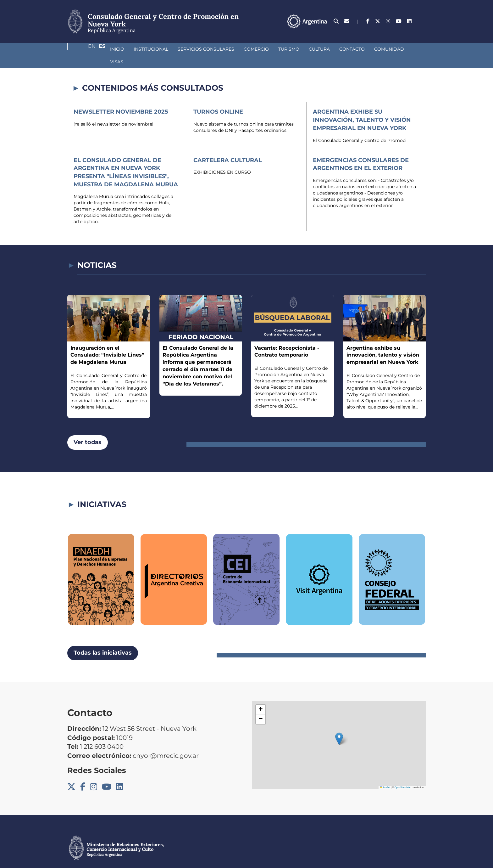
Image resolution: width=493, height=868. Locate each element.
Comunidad (356, 49)
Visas (387, 49)
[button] (339, 726)
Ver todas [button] (88, 430)
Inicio (84, 49)
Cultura (286, 49)
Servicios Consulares (173, 49)
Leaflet (385, 775)
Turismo (255, 49)
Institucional (118, 49)
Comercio (223, 49)
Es (422, 21)
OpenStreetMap (403, 775)
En (410, 21)
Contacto (319, 49)
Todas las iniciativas (103, 640)
